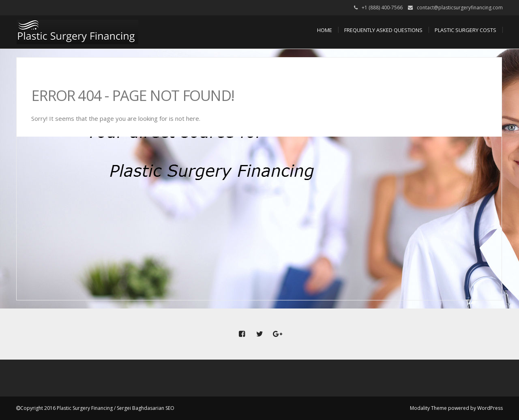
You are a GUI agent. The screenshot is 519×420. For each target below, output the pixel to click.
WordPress (490, 408)
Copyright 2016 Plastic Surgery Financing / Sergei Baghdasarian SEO (97, 408)
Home (325, 30)
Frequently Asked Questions (383, 30)
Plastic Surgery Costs (465, 30)
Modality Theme (428, 408)
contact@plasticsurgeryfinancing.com (460, 7)
